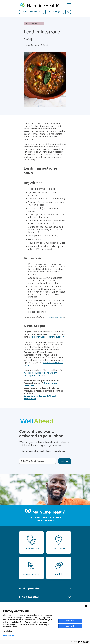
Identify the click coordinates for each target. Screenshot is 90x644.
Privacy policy (9, 635)
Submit (65, 461)
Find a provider (29, 589)
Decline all (70, 626)
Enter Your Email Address (32, 461)
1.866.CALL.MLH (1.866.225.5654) (48, 519)
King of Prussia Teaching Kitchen (47, 337)
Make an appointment (32, 12)
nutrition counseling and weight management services (40, 374)
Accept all (70, 621)
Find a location (29, 597)
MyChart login (55, 12)
